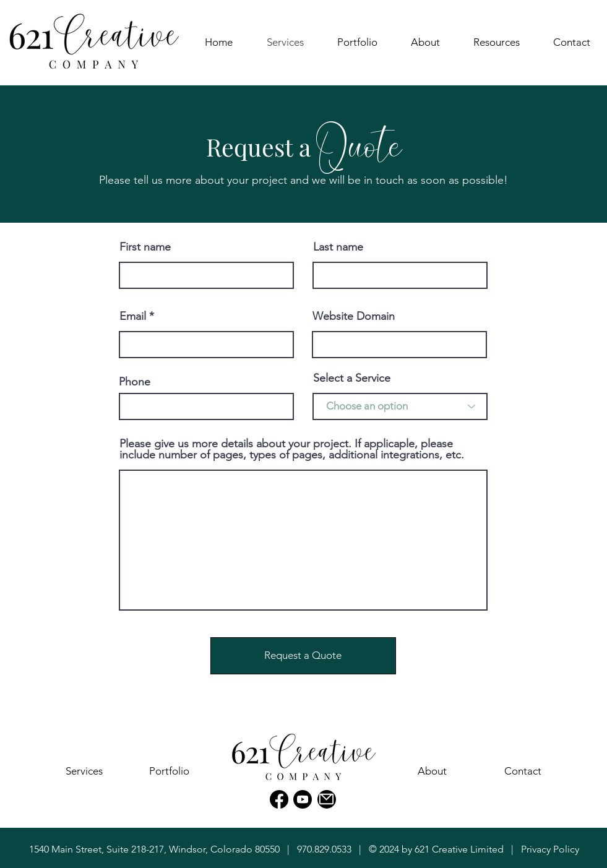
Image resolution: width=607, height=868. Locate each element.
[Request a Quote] (303, 656)
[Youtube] (303, 799)
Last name (338, 247)
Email (133, 316)
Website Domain (354, 316)
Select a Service (352, 378)
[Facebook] (279, 799)
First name (145, 247)
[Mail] (327, 799)
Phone (135, 382)
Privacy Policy (550, 849)
